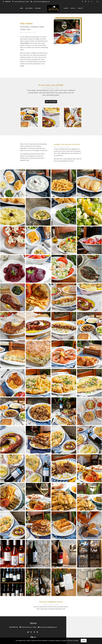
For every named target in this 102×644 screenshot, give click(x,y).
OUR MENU (38, 8)
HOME (21, 8)
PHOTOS (73, 8)
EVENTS (66, 8)
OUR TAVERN (29, 8)
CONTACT (80, 8)
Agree (84, 641)
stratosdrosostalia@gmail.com (41, 2)
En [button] (97, 2)
